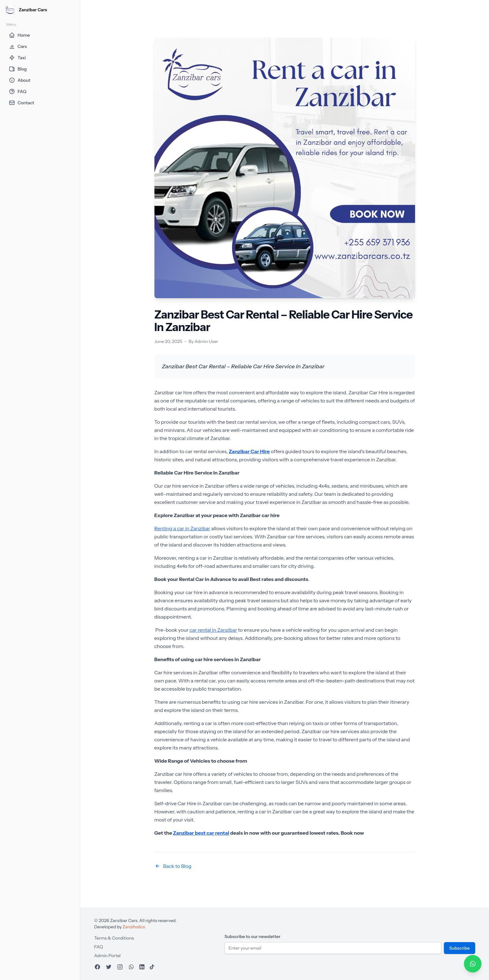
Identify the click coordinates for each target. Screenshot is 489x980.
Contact (21, 103)
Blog (18, 69)
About (20, 80)
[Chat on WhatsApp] (473, 964)
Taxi (17, 58)
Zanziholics (134, 927)
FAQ (18, 91)
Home (19, 35)
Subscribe (460, 948)
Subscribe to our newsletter (253, 936)
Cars (18, 46)
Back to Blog (173, 866)
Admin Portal (107, 956)
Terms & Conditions (114, 938)
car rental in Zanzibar (213, 630)
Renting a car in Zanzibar (182, 528)
